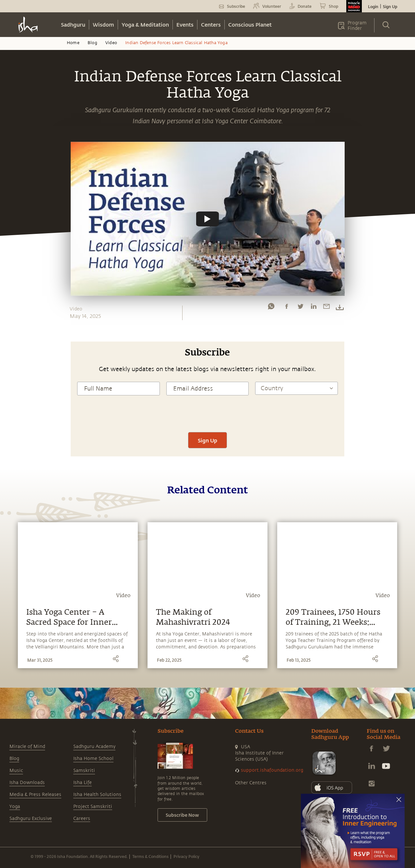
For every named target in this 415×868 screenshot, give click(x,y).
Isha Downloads (27, 783)
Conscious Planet (250, 24)
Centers (211, 24)
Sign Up (390, 6)
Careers (82, 819)
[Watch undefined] (207, 219)
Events (185, 24)
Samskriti (84, 771)
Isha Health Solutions (97, 795)
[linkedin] (314, 308)
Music (16, 771)
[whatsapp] (271, 308)
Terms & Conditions (150, 856)
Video (111, 43)
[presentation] (207, 413)
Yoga (15, 807)
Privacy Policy (186, 856)
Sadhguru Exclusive (31, 819)
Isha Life (83, 783)
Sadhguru (73, 24)
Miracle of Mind (27, 747)
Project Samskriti (93, 807)
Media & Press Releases (35, 795)
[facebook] (287, 308)
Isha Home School (93, 759)
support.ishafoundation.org (272, 770)
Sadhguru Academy (94, 747)
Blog (92, 43)
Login (373, 6)
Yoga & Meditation (145, 24)
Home (73, 43)
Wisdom (103, 24)
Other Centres (251, 783)
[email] (326, 308)
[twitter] (300, 308)
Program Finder (357, 26)
